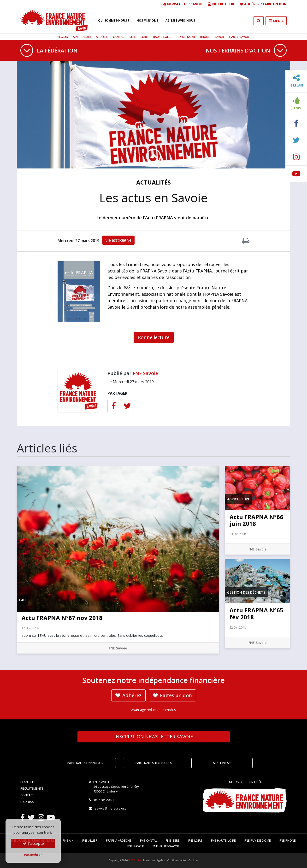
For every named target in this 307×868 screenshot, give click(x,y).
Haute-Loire (162, 37)
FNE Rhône (288, 840)
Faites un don (172, 695)
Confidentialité (177, 860)
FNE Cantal (149, 840)
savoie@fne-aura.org (110, 808)
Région (63, 37)
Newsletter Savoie (183, 4)
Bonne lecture (154, 337)
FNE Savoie (145, 373)
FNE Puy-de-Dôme (258, 840)
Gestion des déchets (246, 592)
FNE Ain (68, 840)
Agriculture (239, 499)
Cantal (118, 37)
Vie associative (118, 240)
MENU (276, 21)
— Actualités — (153, 182)
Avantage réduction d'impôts (153, 710)
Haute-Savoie (239, 37)
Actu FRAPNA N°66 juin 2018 (256, 520)
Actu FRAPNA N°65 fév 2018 (256, 613)
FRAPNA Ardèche (119, 840)
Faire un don (275, 4)
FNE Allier (90, 840)
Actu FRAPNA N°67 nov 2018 (62, 618)
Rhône (205, 37)
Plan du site (30, 782)
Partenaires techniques (154, 763)
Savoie (220, 37)
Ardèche (102, 37)
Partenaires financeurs (85, 763)
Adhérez (128, 695)
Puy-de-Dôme (186, 37)
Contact (27, 795)
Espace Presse (222, 763)
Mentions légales (154, 860)
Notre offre (221, 4)
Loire (144, 37)
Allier (87, 37)
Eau (22, 600)
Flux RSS (27, 802)
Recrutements (32, 788)
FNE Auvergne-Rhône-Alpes (33, 840)
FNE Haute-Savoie (166, 846)
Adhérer (252, 4)
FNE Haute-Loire (223, 840)
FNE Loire (195, 840)
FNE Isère (173, 840)
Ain (75, 37)
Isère (132, 37)
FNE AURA (135, 860)
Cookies (193, 860)
